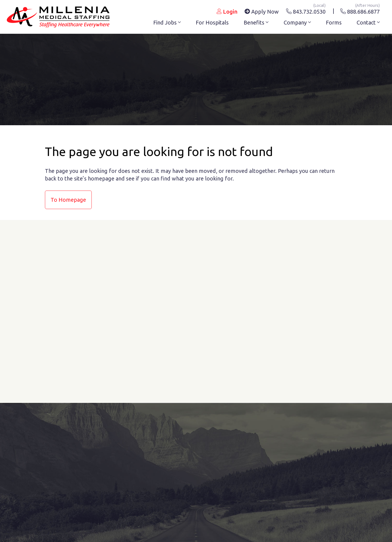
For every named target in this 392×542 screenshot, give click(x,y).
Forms (334, 22)
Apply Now (262, 12)
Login (227, 12)
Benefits (256, 22)
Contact (368, 22)
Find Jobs (167, 22)
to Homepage (68, 200)
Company (297, 22)
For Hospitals (212, 22)
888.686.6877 (360, 11)
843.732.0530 (306, 11)
